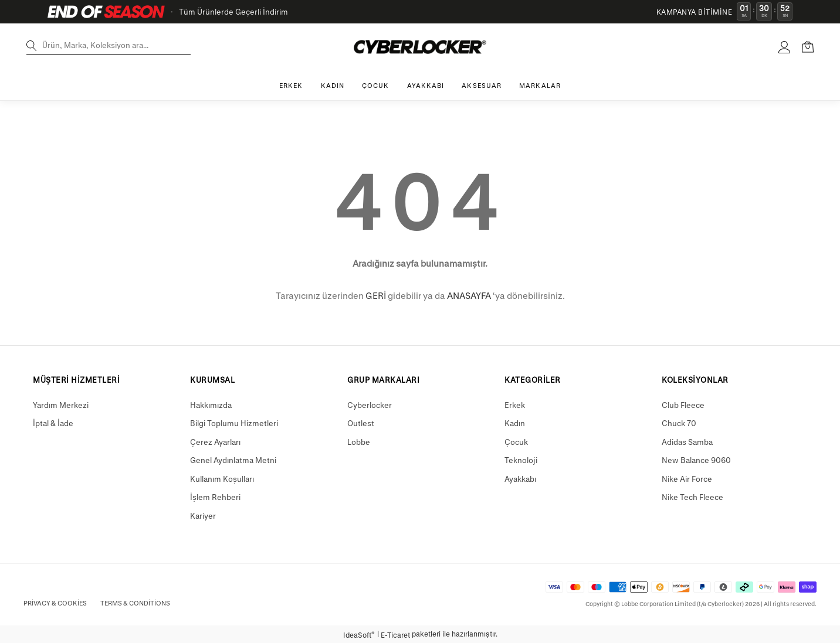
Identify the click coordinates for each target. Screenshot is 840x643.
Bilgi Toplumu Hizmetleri (234, 423)
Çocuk (516, 442)
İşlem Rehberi (215, 497)
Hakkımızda (211, 405)
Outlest (361, 423)
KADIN (333, 85)
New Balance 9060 (696, 460)
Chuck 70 (679, 423)
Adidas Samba (687, 442)
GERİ (376, 295)
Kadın (515, 423)
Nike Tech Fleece (692, 497)
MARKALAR (540, 85)
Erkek (515, 405)
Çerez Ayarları (215, 442)
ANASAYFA (469, 295)
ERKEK (291, 85)
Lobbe (359, 442)
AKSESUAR (482, 85)
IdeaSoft (359, 635)
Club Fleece (683, 405)
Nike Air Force (687, 479)
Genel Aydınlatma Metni (233, 460)
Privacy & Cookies (55, 603)
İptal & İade (53, 423)
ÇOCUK (376, 85)
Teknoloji (521, 460)
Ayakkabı (520, 479)
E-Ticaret (395, 635)
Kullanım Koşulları (222, 479)
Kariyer (203, 516)
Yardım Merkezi (61, 405)
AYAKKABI (426, 85)
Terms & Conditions (135, 603)
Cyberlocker (370, 405)
